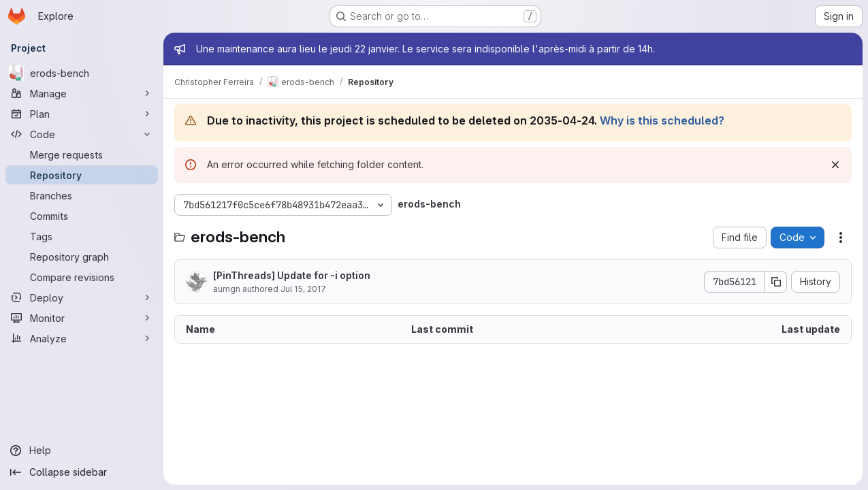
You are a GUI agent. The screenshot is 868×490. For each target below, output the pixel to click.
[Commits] (82, 216)
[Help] (82, 451)
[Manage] (82, 93)
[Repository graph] (82, 257)
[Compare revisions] (82, 277)
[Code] (82, 134)
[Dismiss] (835, 165)
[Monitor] (82, 318)
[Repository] (82, 175)
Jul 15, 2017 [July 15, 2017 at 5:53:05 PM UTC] (303, 289)
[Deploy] (82, 297)
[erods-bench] (82, 73)
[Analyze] (82, 338)
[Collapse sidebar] (82, 472)
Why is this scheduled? (662, 120)
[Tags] (82, 236)
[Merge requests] (82, 154)
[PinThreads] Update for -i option (292, 275)
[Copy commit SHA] (776, 282)
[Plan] (82, 114)
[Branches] (82, 195)
